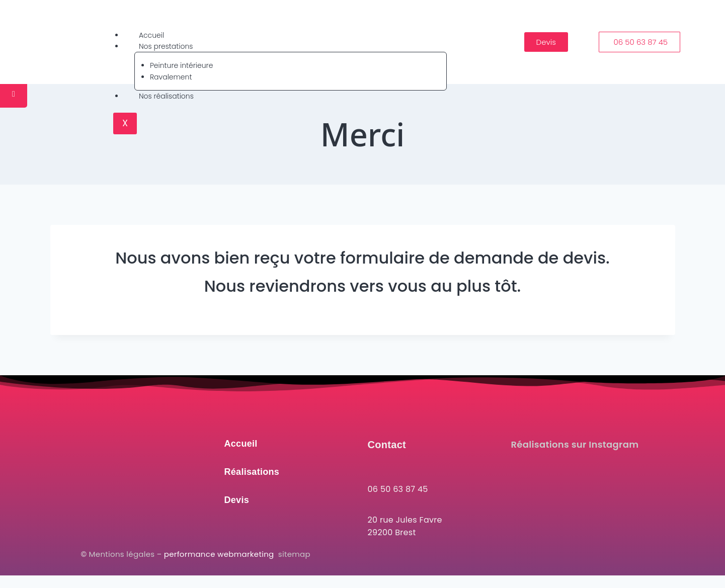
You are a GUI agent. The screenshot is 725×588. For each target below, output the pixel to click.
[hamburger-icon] (438, 33)
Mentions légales (122, 554)
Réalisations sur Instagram (575, 444)
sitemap (294, 554)
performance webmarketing (220, 554)
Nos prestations (166, 46)
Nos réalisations (166, 96)
